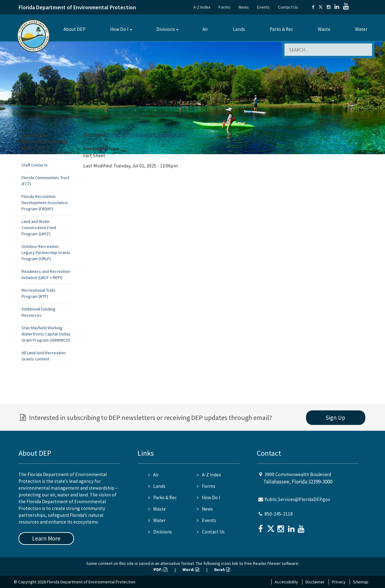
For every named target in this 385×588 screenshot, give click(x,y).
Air (205, 29)
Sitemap (361, 582)
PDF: (160, 569)
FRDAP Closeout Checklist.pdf (150, 135)
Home (28, 115)
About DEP (74, 29)
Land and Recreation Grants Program (121, 115)
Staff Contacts (35, 165)
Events (263, 7)
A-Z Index (202, 7)
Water (361, 29)
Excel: (222, 569)
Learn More (46, 538)
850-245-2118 (279, 514)
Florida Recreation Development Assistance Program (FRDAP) (45, 203)
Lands (239, 29)
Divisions (166, 29)
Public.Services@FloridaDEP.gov (297, 499)
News (244, 7)
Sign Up (336, 417)
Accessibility (286, 582)
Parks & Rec (281, 29)
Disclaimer (315, 582)
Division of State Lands (70, 115)
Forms (224, 7)
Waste (324, 29)
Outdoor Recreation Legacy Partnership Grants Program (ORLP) (46, 253)
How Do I (119, 29)
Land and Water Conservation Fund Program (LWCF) (39, 228)
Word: (191, 569)
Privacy (339, 582)
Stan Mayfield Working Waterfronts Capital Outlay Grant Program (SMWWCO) (46, 334)
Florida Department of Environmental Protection (77, 7)
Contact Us (288, 7)
